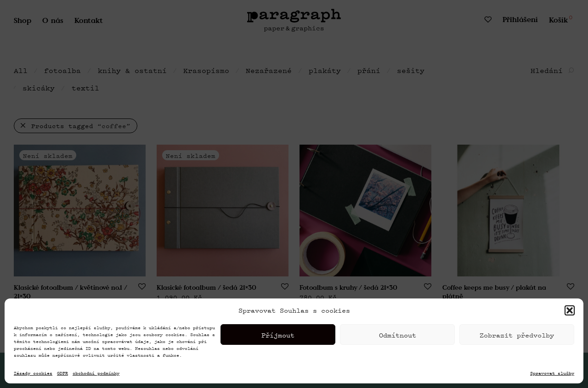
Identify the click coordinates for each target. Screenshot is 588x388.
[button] (570, 322)
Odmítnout (398, 346)
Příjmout (278, 346)
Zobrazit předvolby (517, 346)
